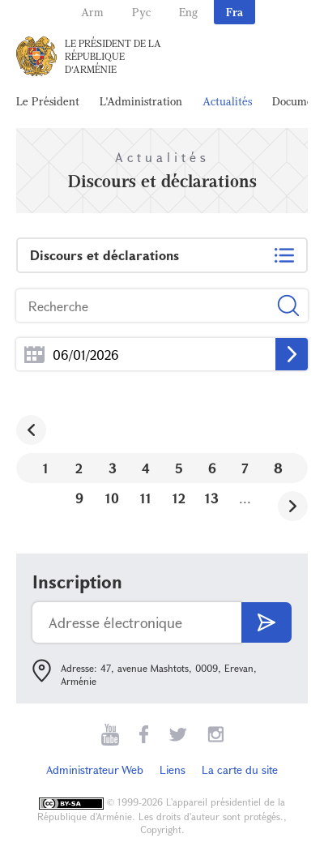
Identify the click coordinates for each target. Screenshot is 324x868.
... (34, 355)
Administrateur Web (95, 770)
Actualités (227, 101)
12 (179, 498)
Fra (234, 12)
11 (146, 498)
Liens (173, 770)
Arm (92, 12)
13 (212, 498)
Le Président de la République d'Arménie (113, 56)
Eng (188, 12)
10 (112, 498)
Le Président (48, 101)
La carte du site (240, 770)
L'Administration (141, 101)
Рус (141, 12)
